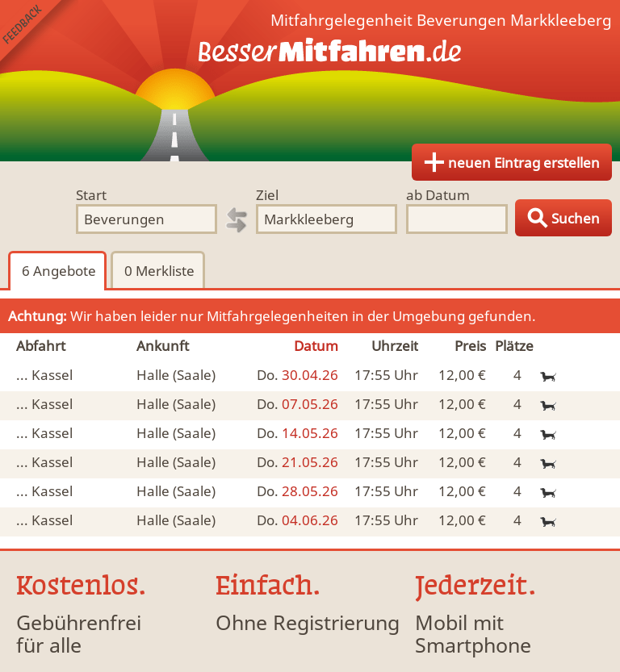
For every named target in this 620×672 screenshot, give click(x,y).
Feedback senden (39, 39)
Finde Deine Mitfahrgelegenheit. (310, 81)
